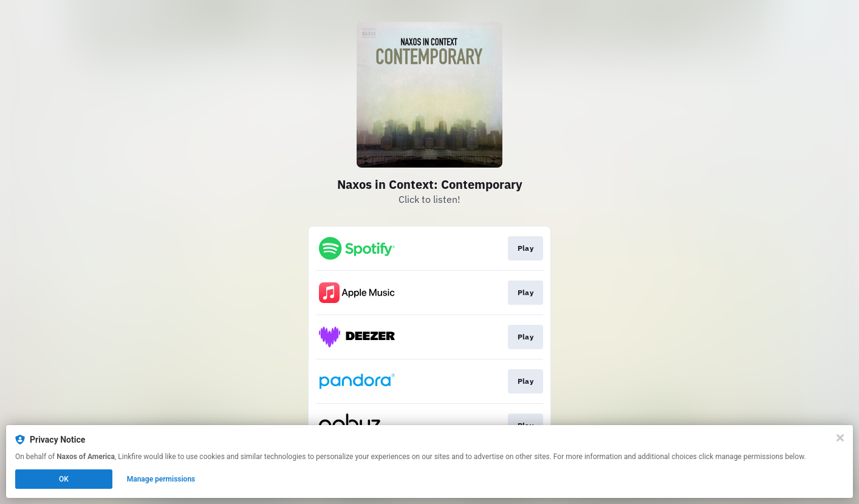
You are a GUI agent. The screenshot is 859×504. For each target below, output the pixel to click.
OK (64, 479)
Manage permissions (161, 479)
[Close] (840, 438)
